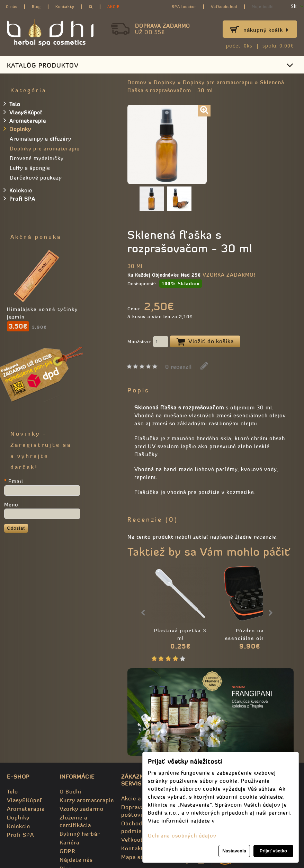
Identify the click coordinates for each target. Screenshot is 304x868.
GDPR (67, 851)
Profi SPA (19, 198)
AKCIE (113, 7)
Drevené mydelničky (37, 158)
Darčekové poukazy (36, 178)
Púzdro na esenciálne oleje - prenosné (250, 638)
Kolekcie (18, 190)
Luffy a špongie (30, 168)
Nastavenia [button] (234, 851)
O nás (12, 7)
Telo (12, 104)
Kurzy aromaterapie (87, 800)
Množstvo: (148, 342)
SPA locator (184, 7)
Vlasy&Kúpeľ (23, 112)
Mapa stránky (140, 857)
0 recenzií (178, 367)
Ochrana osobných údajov (182, 836)
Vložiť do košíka (205, 342)
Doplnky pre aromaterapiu (218, 82)
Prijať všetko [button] (273, 851)
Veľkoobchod (224, 7)
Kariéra (69, 842)
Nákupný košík (266, 30)
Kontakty (65, 7)
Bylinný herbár (80, 834)
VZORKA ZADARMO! (229, 275)
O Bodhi (70, 791)
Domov (137, 82)
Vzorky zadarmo (82, 809)
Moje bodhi (263, 7)
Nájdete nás (76, 860)
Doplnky (165, 82)
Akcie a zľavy (139, 798)
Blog (36, 7)
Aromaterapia (25, 120)
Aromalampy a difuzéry (41, 139)
